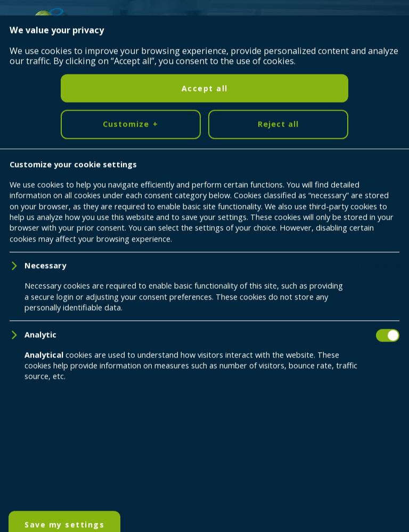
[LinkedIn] (33, 356)
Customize (130, 494)
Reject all (278, 493)
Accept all (205, 458)
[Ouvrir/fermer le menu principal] (385, 24)
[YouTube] (66, 356)
